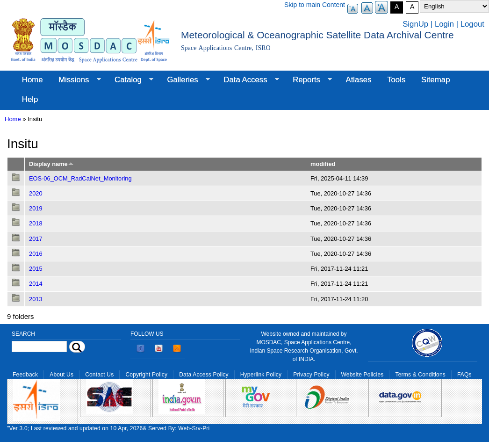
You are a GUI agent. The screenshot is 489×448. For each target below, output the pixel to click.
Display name (51, 164)
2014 (36, 284)
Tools (396, 80)
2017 (36, 239)
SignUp (415, 24)
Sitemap (436, 80)
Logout (472, 24)
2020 (36, 193)
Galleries (185, 80)
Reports (308, 80)
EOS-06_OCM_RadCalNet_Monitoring (80, 178)
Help (30, 99)
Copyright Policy (146, 375)
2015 (36, 269)
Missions (76, 80)
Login (444, 24)
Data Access (247, 80)
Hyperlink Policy (261, 375)
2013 (36, 299)
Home (32, 80)
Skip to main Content (315, 5)
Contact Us (99, 375)
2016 (36, 254)
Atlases (359, 80)
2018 (36, 223)
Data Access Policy (204, 375)
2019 (36, 208)
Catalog (130, 80)
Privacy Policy (311, 375)
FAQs (464, 375)
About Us (61, 375)
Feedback (25, 375)
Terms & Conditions (420, 375)
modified (323, 164)
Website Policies (363, 375)
